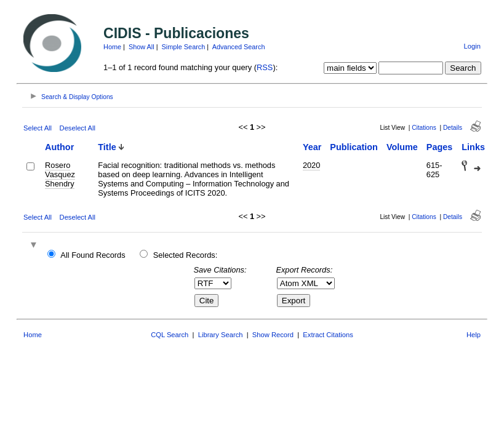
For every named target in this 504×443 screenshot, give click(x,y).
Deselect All (78, 128)
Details (453, 128)
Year (312, 147)
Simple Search (184, 47)
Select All (38, 128)
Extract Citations (328, 335)
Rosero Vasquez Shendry (60, 174)
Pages (439, 147)
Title (107, 147)
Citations (424, 128)
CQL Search (170, 335)
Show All (142, 47)
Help (474, 335)
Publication (354, 147)
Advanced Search (239, 47)
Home (112, 47)
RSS (265, 67)
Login (472, 46)
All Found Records (93, 255)
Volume (402, 147)
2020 (311, 165)
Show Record (273, 335)
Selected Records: (186, 255)
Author (59, 147)
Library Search (221, 335)
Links (473, 147)
